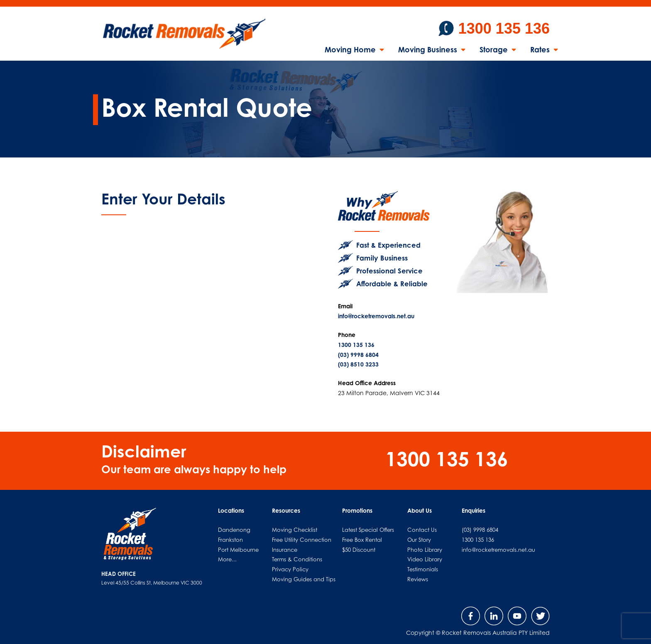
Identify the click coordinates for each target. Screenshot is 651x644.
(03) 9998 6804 (358, 355)
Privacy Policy (290, 569)
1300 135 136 (504, 28)
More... (227, 559)
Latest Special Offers (368, 530)
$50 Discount (359, 550)
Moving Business (428, 50)
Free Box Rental (362, 540)
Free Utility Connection (302, 540)
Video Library (425, 559)
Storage (494, 50)
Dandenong (234, 530)
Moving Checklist (295, 530)
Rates (540, 50)
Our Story (419, 540)
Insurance (285, 550)
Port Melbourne (238, 550)
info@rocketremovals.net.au (376, 316)
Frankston (230, 540)
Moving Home (350, 50)
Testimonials (423, 569)
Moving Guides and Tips (304, 579)
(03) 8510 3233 (358, 364)
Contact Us (422, 530)
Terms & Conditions (297, 559)
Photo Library (425, 550)
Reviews (418, 579)
